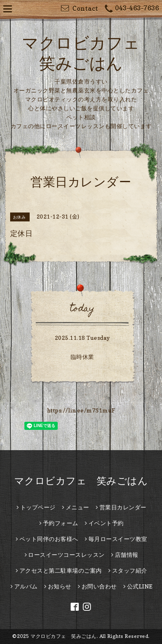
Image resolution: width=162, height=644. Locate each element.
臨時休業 (82, 357)
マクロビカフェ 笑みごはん (81, 481)
